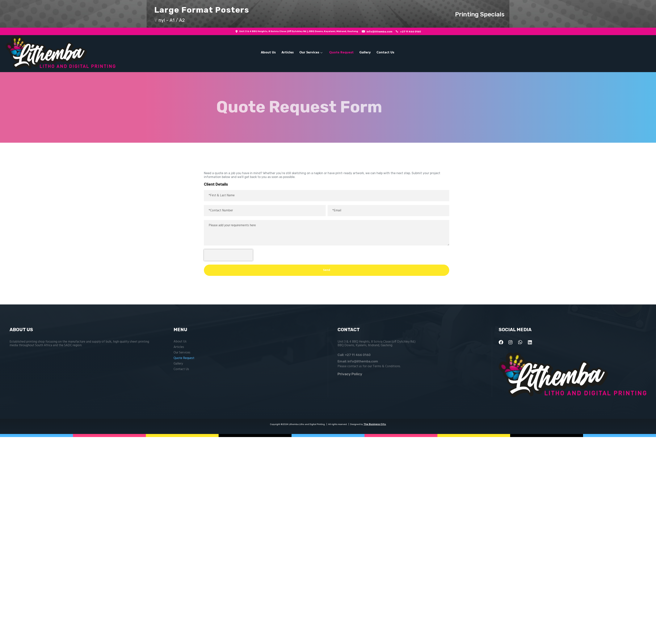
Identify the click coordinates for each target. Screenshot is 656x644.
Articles (288, 53)
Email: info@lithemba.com (358, 361)
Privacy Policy (350, 374)
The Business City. (375, 424)
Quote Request (341, 53)
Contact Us (385, 53)
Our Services (311, 53)
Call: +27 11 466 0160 (354, 355)
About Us (268, 53)
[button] (328, 14)
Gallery (365, 53)
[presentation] (228, 255)
